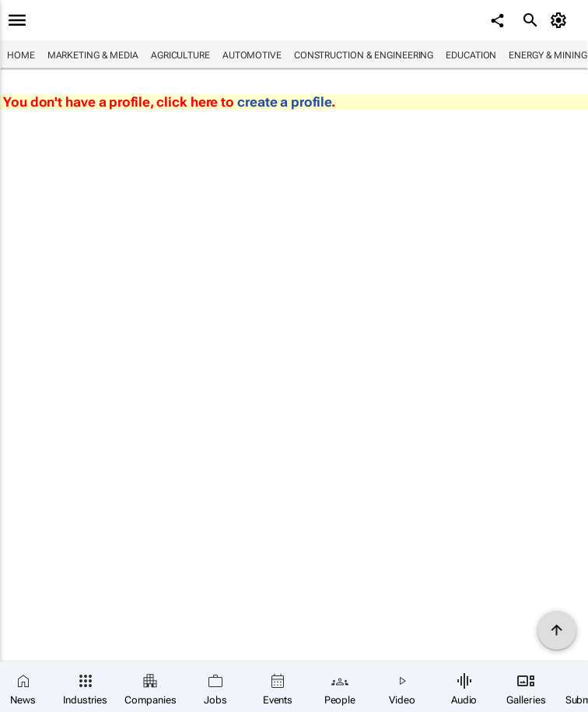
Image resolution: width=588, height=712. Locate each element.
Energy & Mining (548, 55)
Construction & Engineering (364, 55)
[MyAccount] (561, 20)
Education (471, 55)
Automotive (252, 55)
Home (21, 55)
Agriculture (180, 55)
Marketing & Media (93, 55)
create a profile (284, 102)
